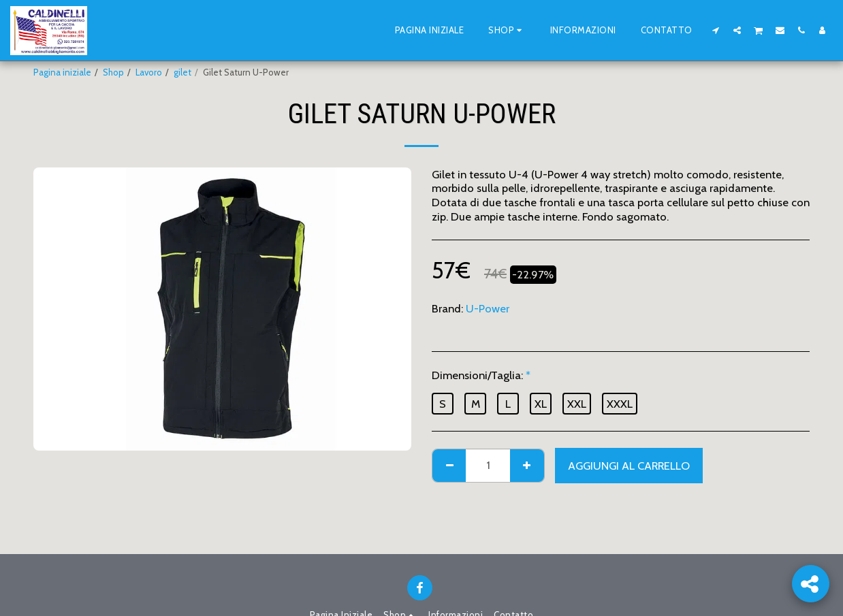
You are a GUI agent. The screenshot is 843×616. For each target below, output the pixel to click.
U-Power (488, 308)
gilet (182, 72)
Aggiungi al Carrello (629, 466)
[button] (716, 30)
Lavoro (149, 72)
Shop (113, 72)
